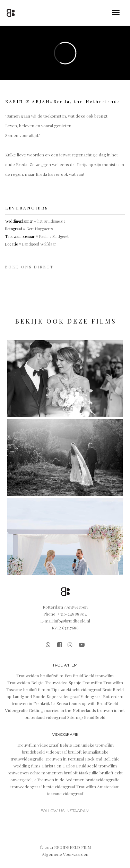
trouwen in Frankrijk (31, 703)
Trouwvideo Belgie (25, 682)
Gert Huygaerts (40, 229)
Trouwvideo (28, 676)
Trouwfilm (92, 682)
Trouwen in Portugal (65, 759)
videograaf (70, 696)
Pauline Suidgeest (54, 236)
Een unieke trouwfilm (93, 745)
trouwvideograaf (27, 787)
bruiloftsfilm (52, 676)
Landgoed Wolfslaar (39, 244)
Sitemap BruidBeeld (86, 717)
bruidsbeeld (34, 752)
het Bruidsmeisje (51, 221)
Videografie (16, 710)
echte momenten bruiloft (54, 773)
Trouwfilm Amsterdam (98, 787)
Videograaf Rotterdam (102, 696)
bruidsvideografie (103, 780)
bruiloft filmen (37, 689)
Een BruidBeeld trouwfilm (89, 676)
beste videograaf (60, 787)
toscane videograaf (65, 793)
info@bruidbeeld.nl (72, 621)
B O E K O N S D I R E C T (29, 267)
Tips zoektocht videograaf (77, 689)
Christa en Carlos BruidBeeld (70, 766)
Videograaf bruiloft (64, 752)
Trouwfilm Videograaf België (45, 745)
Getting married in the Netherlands (63, 710)
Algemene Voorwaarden (65, 854)
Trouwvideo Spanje (63, 682)
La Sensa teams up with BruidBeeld (85, 703)
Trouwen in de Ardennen (61, 780)
